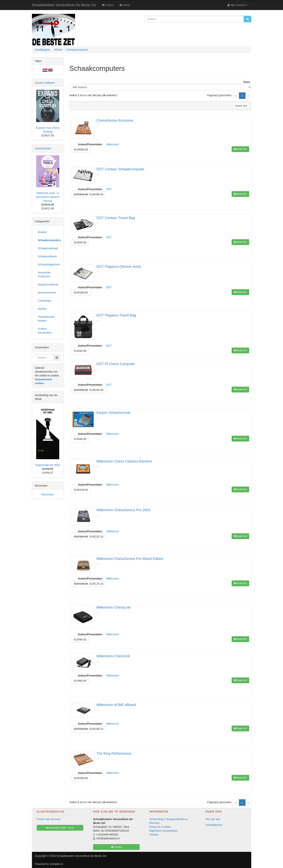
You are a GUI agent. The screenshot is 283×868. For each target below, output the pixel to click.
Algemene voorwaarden (164, 831)
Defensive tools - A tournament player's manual (48, 197)
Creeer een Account (49, 819)
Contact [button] (116, 847)
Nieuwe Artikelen (45, 83)
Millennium (113, 144)
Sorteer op (241, 106)
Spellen (42, 309)
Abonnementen (47, 293)
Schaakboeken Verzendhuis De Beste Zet (64, 5)
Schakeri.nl (56, 864)
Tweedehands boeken (46, 319)
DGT (109, 189)
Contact (154, 835)
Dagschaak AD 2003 (48, 465)
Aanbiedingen (43, 148)
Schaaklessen (214, 825)
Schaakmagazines (49, 264)
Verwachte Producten (44, 274)
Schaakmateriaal (48, 248)
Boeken (42, 232)
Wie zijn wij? (213, 819)
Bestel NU (240, 149)
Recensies (48, 494)
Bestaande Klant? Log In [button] (60, 828)
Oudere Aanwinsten (45, 331)
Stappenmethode (48, 284)
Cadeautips (45, 301)
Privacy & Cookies (160, 827)
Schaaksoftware (48, 256)
